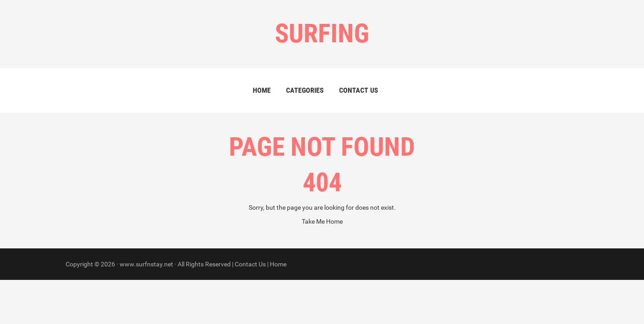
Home (262, 90)
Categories (305, 90)
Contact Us (359, 90)
